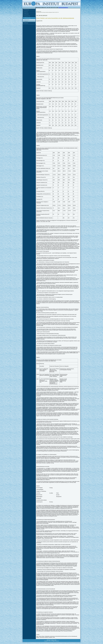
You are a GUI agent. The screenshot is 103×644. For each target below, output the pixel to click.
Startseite (29, 10)
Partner (29, 23)
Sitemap (48, 640)
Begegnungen (27, 20)
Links (55, 640)
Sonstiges (26, 21)
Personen (29, 14)
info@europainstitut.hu (63, 8)
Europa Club (29, 16)
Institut (29, 12)
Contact (52, 640)
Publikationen (29, 18)
